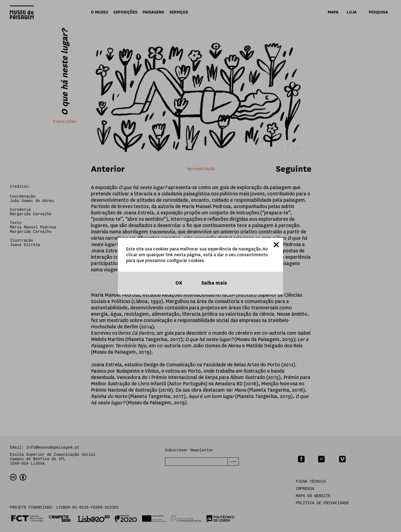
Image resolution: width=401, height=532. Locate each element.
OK (178, 283)
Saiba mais (214, 283)
